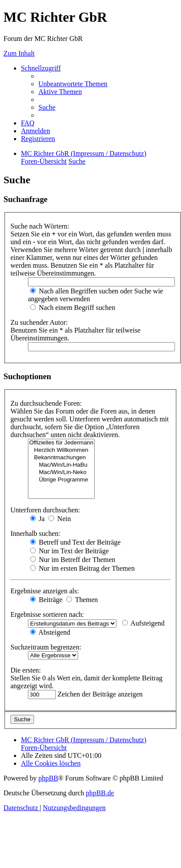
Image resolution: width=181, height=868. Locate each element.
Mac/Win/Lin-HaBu (61, 465)
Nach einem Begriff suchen (73, 308)
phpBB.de (100, 793)
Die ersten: (26, 670)
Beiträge (46, 600)
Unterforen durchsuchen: (45, 510)
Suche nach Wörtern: (40, 226)
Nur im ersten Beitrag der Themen (82, 568)
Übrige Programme (61, 480)
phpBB (48, 778)
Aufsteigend (143, 623)
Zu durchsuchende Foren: (46, 403)
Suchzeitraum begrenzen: (46, 647)
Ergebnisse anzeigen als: (45, 591)
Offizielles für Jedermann (61, 443)
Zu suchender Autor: (39, 322)
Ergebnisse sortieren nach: (47, 614)
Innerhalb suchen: (35, 533)
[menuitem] (73, 84)
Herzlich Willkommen (61, 450)
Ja (37, 519)
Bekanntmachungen (61, 458)
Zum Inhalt (19, 53)
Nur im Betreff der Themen (73, 560)
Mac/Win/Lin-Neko (61, 473)
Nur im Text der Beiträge (69, 551)
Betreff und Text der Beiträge (75, 542)
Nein (60, 519)
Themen (82, 600)
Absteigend (50, 632)
